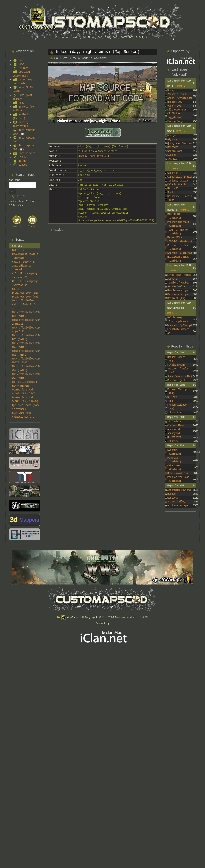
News (21, 64)
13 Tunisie (174, 422)
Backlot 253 (175, 102)
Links (22, 157)
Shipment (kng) (177, 298)
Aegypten (173, 279)
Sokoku (171, 155)
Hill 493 (173, 189)
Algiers (172, 139)
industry (173, 441)
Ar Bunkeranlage (178, 506)
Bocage (171, 494)
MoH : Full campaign (25, 382)
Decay (171, 90)
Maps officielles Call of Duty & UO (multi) (24, 305)
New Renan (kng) (178, 291)
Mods (21, 103)
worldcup (173, 498)
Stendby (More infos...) (93, 156)
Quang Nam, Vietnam (180, 143)
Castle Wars (175, 151)
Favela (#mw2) (176, 365)
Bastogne (173, 147)
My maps (23, 68)
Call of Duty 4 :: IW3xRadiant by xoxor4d (24, 266)
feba (170, 401)
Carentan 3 (174, 173)
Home (21, 60)
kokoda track (176, 413)
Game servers (27, 153)
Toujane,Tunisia (178, 181)
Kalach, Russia (177, 185)
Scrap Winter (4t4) (180, 376)
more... (182, 86)
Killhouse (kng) (178, 294)
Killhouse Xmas (177, 110)
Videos (23, 165)
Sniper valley (176, 502)
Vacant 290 (174, 106)
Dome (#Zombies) (178, 473)
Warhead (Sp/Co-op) (180, 325)
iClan (22, 161)
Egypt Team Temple (179, 275)
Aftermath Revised (179, 490)
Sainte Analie (176, 287)
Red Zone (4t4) (177, 380)
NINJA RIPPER (20, 386)
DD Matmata (174, 437)
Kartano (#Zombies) (180, 253)
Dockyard (173, 136)
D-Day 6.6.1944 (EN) (25, 293)
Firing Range (176, 121)
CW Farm (172, 397)
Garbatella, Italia (180, 177)
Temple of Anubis (178, 283)
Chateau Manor (176, 426)
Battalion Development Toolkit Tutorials (25, 254)
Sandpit (172, 192)
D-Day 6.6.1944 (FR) (25, 297)
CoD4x (16, 289)
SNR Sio (172, 159)
